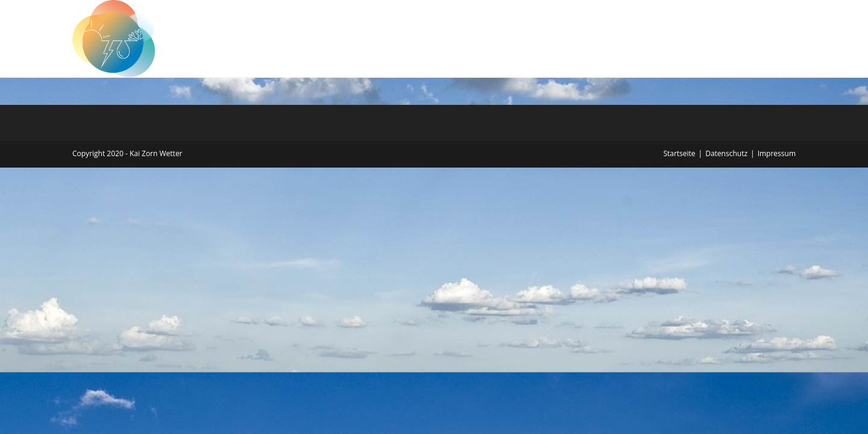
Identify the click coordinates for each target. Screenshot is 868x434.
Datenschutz (726, 153)
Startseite (679, 153)
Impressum (777, 153)
